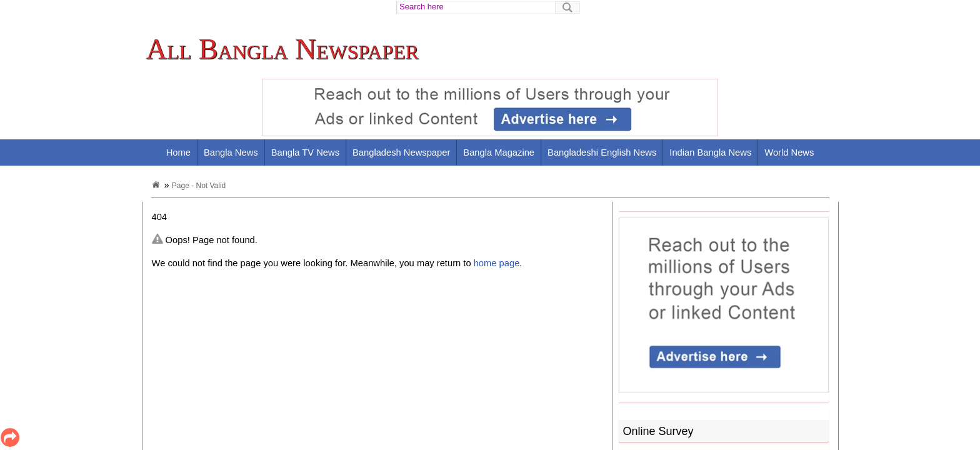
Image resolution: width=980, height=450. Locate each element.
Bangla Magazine (499, 152)
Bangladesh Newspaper (401, 152)
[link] (286, 49)
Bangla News (231, 152)
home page (497, 263)
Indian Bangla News (710, 152)
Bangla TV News (305, 152)
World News (789, 152)
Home (178, 152)
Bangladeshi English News (602, 152)
